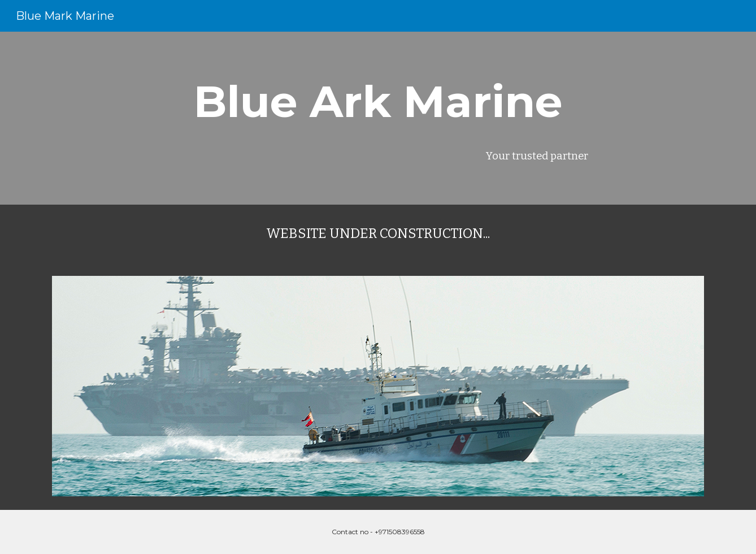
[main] (378, 102)
